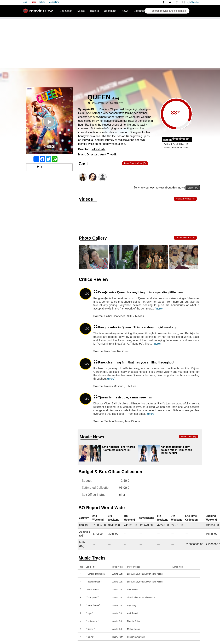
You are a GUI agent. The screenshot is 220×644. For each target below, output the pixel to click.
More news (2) (189, 436)
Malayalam (54, 2)
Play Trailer (49, 126)
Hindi (33, 2)
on (189, 139)
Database (139, 11)
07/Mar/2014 (98, 103)
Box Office (66, 11)
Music (81, 11)
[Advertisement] (110, 43)
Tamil (25, 2)
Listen (176, 574)
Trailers (94, 11)
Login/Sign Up (190, 2)
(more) (159, 309)
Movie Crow (39, 12)
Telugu (42, 2)
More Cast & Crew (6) (135, 163)
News (125, 11)
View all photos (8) (185, 238)
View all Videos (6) (185, 199)
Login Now (193, 188)
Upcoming (110, 11)
